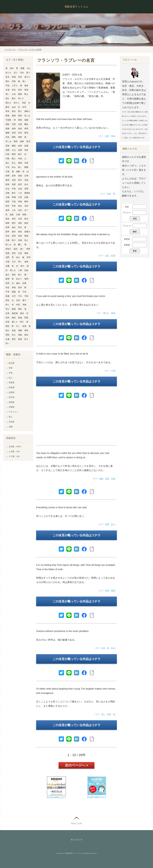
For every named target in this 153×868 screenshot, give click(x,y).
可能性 (8, 120)
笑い (103, 714)
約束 (7, 322)
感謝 (26, 120)
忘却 (18, 300)
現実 (26, 150)
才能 (7, 172)
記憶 (20, 124)
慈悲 (20, 184)
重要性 (27, 193)
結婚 (26, 146)
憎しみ (13, 270)
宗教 (7, 193)
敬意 (16, 141)
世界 (107, 136)
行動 (7, 159)
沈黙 (7, 257)
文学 (14, 296)
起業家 (12, 392)
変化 (7, 300)
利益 (14, 330)
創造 (20, 232)
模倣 (20, 318)
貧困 (14, 292)
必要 (107, 479)
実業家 (12, 383)
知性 (14, 253)
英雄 (26, 90)
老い (7, 94)
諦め (12, 68)
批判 (20, 287)
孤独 (20, 163)
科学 (103, 648)
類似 (26, 335)
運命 (26, 86)
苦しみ (8, 141)
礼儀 (7, 339)
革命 (7, 111)
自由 (20, 189)
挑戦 (26, 253)
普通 (7, 296)
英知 (20, 90)
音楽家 (12, 422)
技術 (14, 129)
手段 (14, 189)
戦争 (7, 232)
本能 (24, 305)
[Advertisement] (76, 423)
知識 (7, 253)
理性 (26, 330)
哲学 (29, 257)
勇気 (7, 326)
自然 (14, 180)
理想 (7, 335)
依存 (20, 77)
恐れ (7, 98)
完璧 (14, 124)
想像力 (27, 232)
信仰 (26, 206)
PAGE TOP (76, 823)
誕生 (16, 249)
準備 (14, 197)
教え (26, 94)
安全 (22, 73)
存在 (7, 236)
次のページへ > (77, 765)
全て (113, 524)
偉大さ (27, 77)
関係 (20, 120)
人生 (14, 210)
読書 (7, 266)
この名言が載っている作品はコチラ (76, 147)
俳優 (11, 427)
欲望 (113, 256)
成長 (20, 223)
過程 (20, 116)
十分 (20, 193)
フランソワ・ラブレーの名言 (48, 27)
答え (14, 163)
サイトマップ (76, 840)
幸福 (20, 159)
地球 (28, 249)
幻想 (7, 154)
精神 (7, 223)
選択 (14, 232)
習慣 (26, 189)
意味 (14, 81)
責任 (14, 227)
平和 (26, 296)
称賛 (7, 202)
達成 (20, 240)
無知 (113, 136)
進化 (20, 206)
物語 (14, 318)
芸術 (7, 146)
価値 (14, 116)
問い (20, 262)
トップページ (10, 50)
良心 (113, 648)
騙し (20, 244)
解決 (7, 107)
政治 (26, 219)
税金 (7, 219)
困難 (26, 167)
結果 (20, 146)
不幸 (24, 292)
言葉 (26, 163)
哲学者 (12, 397)
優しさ (15, 322)
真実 (7, 210)
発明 (26, 279)
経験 (22, 141)
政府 (26, 223)
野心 (22, 322)
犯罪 (7, 283)
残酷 (18, 172)
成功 (14, 219)
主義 (7, 197)
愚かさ (106, 313)
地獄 (20, 176)
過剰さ (27, 111)
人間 (20, 270)
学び (7, 309)
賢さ (20, 111)
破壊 (113, 313)
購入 (14, 159)
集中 (14, 193)
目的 (7, 318)
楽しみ (8, 244)
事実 (7, 180)
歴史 (14, 339)
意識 (14, 77)
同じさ (21, 98)
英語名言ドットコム (76, 7)
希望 (26, 129)
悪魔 (22, 68)
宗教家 (12, 407)
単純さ (8, 249)
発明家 (12, 402)
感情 (113, 591)
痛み (7, 81)
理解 (20, 330)
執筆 (109, 714)
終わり (17, 103)
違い (22, 249)
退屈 (14, 236)
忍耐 (26, 270)
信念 (20, 210)
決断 (7, 150)
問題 (26, 318)
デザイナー (14, 412)
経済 (28, 141)
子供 (113, 371)
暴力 (24, 300)
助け (14, 240)
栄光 (14, 90)
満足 (20, 309)
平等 (7, 292)
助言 (7, 206)
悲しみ (27, 116)
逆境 (14, 133)
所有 (14, 206)
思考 (14, 176)
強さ (18, 257)
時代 (20, 180)
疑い (24, 81)
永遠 (7, 90)
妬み (7, 275)
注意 (20, 253)
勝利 (26, 202)
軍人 (11, 417)
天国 (7, 262)
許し (18, 326)
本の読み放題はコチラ (56, 797)
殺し (20, 167)
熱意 (14, 275)
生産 (20, 219)
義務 (101, 479)
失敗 (26, 180)
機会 (26, 124)
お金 (14, 94)
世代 (20, 227)
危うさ (8, 73)
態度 (26, 236)
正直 (20, 197)
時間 (107, 524)
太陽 (113, 479)
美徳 (14, 287)
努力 (22, 266)
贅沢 (14, 223)
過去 (14, 111)
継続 (14, 146)
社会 (7, 189)
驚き (14, 98)
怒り (28, 73)
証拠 (26, 197)
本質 (18, 305)
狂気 (7, 137)
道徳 (26, 262)
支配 (14, 184)
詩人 (11, 378)
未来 (7, 313)
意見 (7, 77)
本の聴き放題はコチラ (97, 797)
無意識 (15, 313)
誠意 (12, 215)
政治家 (12, 363)
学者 (11, 373)
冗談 (14, 202)
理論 (20, 335)
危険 (7, 129)
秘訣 (18, 283)
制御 (24, 215)
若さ (26, 339)
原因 (20, 150)
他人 (26, 240)
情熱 (20, 202)
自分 (26, 184)
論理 (20, 339)
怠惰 (20, 236)
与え (29, 68)
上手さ (15, 86)
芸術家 (12, 387)
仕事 (26, 176)
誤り (16, 73)
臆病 (20, 94)
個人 (7, 163)
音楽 (24, 103)
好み (14, 167)
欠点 (14, 150)
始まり (19, 279)
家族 (7, 116)
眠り (20, 275)
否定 (107, 256)
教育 (26, 133)
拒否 (20, 133)
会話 (14, 107)
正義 (18, 215)
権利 (14, 154)
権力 (20, 154)
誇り (7, 305)
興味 (14, 137)
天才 (14, 262)
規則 (20, 129)
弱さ (7, 330)
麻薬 (14, 309)
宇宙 (7, 86)
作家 (11, 368)
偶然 (20, 137)
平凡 (20, 296)
